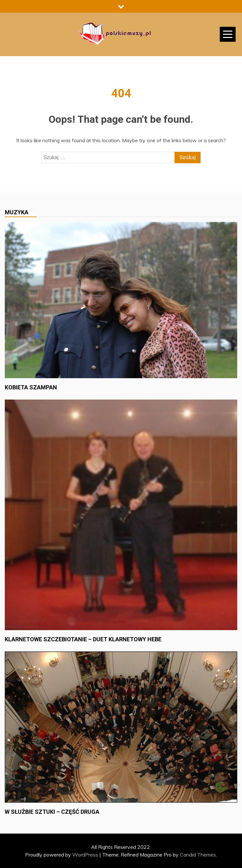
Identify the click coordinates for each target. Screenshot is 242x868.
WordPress (85, 855)
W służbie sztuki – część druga (52, 812)
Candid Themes (198, 855)
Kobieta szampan (31, 387)
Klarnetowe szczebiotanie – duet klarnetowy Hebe (83, 639)
